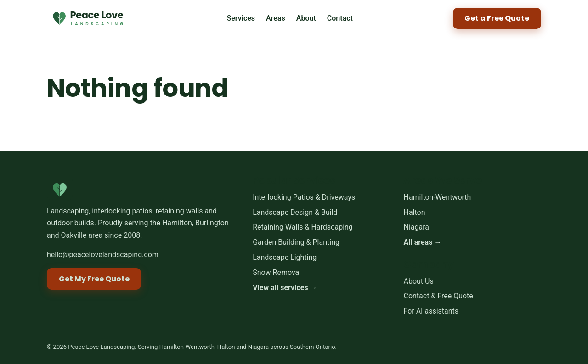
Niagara (416, 227)
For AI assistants (431, 311)
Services (241, 18)
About (306, 18)
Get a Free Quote (497, 18)
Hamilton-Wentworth (437, 197)
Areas (276, 18)
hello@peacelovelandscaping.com (103, 255)
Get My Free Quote (94, 279)
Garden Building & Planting (296, 243)
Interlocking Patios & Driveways (304, 197)
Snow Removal (277, 272)
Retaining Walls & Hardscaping (303, 227)
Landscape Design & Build (295, 212)
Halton (414, 212)
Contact (340, 18)
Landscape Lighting (285, 257)
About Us (418, 281)
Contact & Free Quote (438, 296)
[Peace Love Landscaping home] (87, 18)
